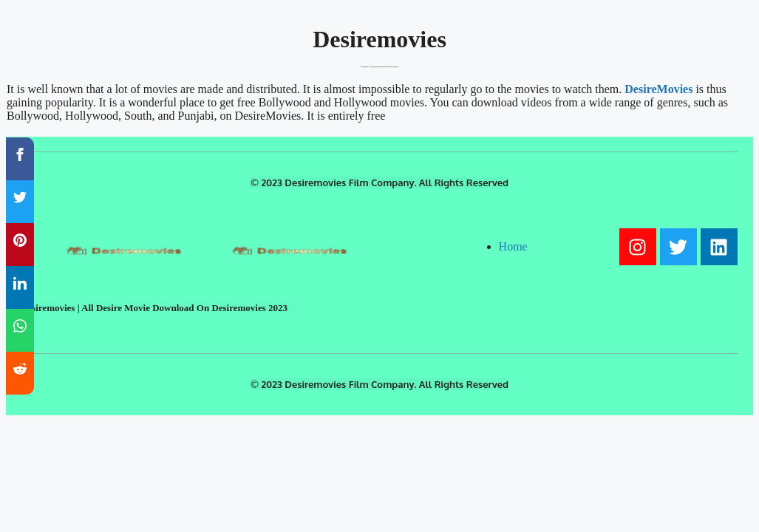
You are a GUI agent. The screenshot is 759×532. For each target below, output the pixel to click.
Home (513, 246)
